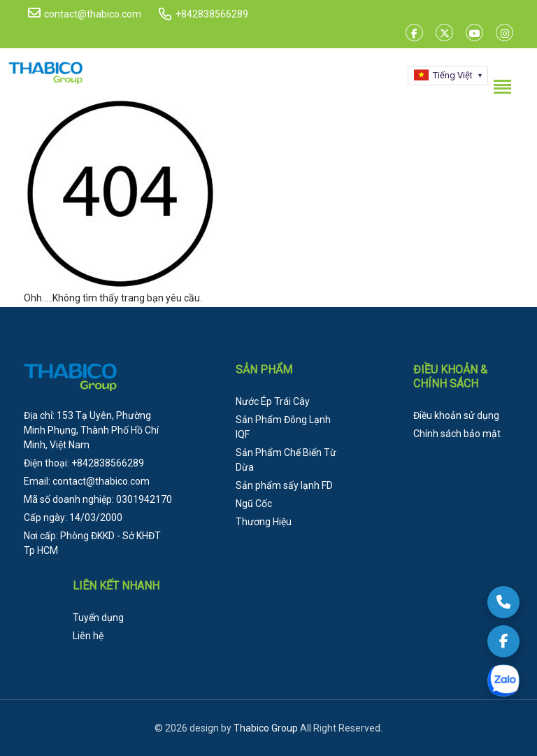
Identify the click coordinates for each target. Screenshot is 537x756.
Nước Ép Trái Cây (273, 401)
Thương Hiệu (264, 522)
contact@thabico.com (85, 13)
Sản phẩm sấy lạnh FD (284, 485)
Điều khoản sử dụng (456, 415)
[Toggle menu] (502, 87)
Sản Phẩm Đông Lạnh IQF (283, 427)
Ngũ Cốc (254, 504)
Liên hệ (88, 636)
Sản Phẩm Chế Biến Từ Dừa (286, 460)
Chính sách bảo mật (457, 434)
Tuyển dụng (98, 618)
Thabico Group (266, 728)
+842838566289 (212, 14)
